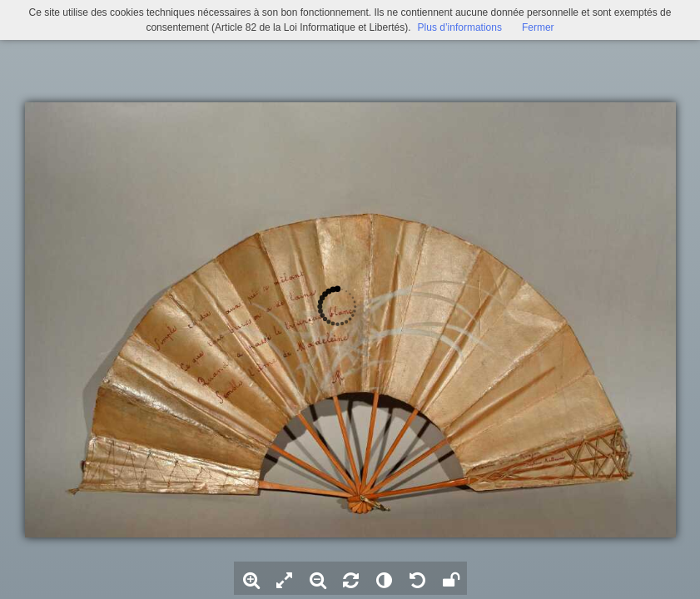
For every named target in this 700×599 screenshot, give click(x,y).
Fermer (538, 27)
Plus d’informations (460, 27)
